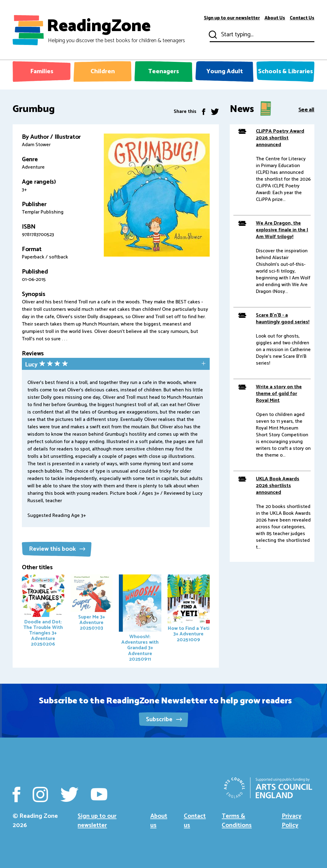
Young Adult (225, 72)
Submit (212, 35)
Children (103, 72)
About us (159, 821)
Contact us (195, 821)
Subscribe (164, 720)
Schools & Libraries (285, 72)
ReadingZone (116, 30)
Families (42, 72)
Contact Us (302, 18)
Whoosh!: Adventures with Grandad (140, 619)
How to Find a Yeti (189, 609)
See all (306, 109)
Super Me (92, 603)
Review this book (57, 549)
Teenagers (163, 72)
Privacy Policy (292, 821)
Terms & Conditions (237, 821)
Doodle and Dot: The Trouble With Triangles (43, 611)
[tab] (116, 364)
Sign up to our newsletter (232, 18)
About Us (275, 18)
